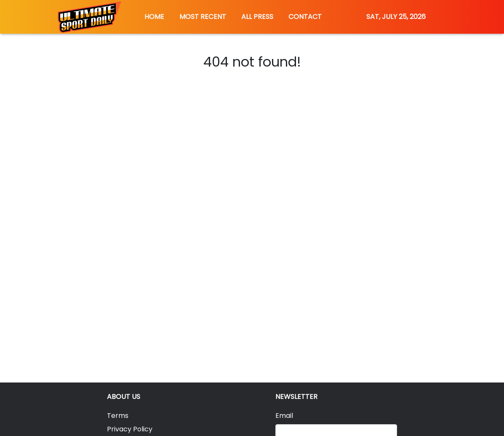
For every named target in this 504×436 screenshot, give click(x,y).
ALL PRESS (257, 17)
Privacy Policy (130, 429)
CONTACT (305, 17)
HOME (154, 17)
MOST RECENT (203, 17)
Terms (118, 416)
